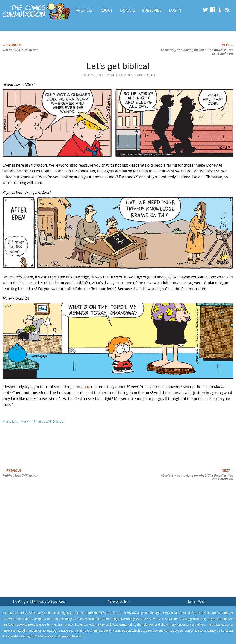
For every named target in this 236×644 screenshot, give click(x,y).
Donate (127, 10)
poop (86, 387)
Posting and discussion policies (39, 601)
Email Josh (197, 601)
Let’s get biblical (118, 66)
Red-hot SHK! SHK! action (21, 50)
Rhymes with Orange (49, 421)
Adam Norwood (100, 624)
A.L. (82, 636)
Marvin (26, 421)
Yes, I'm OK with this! (197, 627)
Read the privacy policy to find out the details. (195, 615)
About (106, 10)
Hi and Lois (10, 421)
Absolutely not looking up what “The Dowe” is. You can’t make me (197, 52)
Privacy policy (118, 601)
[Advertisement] (86, 451)
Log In (175, 10)
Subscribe (152, 10)
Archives (84, 10)
